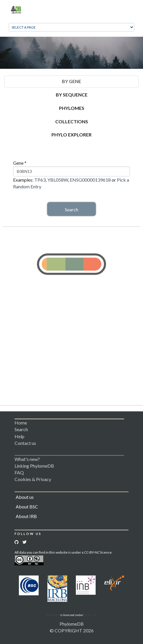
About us (25, 497)
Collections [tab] (72, 121)
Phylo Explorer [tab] (71, 135)
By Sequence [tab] (72, 95)
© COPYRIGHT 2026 (72, 630)
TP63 (40, 180)
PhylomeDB (72, 624)
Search (71, 209)
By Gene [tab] (71, 81)
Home (21, 423)
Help (19, 436)
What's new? (27, 459)
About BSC (27, 507)
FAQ (19, 472)
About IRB (26, 516)
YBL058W (58, 180)
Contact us (25, 443)
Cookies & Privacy (33, 479)
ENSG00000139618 (90, 180)
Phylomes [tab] (72, 108)
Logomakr (53, 615)
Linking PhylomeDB (34, 466)
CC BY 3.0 (90, 615)
